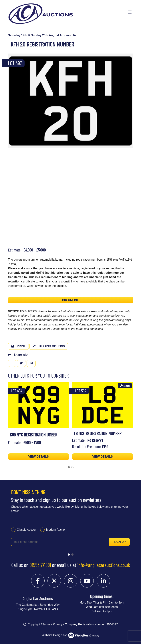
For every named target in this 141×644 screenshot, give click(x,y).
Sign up (120, 542)
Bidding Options (49, 346)
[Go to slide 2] (72, 555)
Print (18, 346)
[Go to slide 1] (69, 555)
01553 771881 (40, 565)
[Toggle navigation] (130, 12)
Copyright (32, 624)
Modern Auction (56, 530)
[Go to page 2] (72, 467)
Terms (47, 624)
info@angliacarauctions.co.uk (104, 565)
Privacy (57, 624)
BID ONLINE (70, 300)
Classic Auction (27, 530)
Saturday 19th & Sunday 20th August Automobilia (42, 35)
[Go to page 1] (69, 467)
